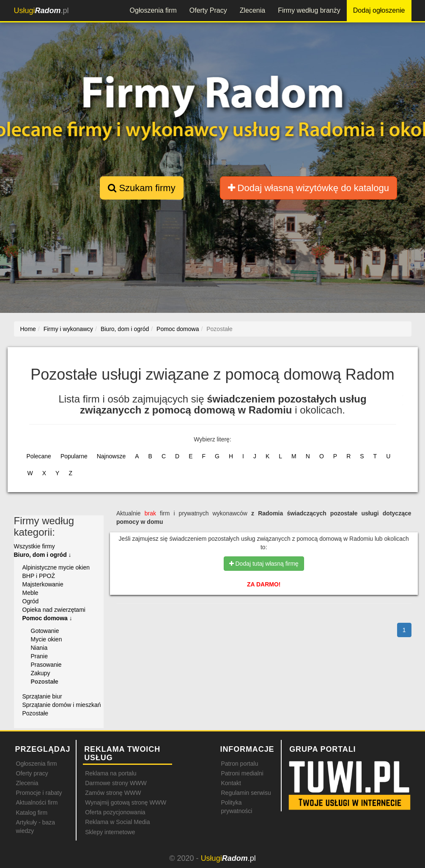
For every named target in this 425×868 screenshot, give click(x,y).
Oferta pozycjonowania (115, 812)
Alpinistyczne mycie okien (56, 567)
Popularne (74, 456)
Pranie (39, 656)
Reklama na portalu (111, 773)
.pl (41, 11)
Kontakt (231, 783)
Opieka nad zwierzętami (54, 610)
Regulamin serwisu (246, 793)
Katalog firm (32, 813)
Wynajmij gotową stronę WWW (126, 802)
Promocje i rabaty (39, 793)
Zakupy (41, 673)
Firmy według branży (309, 10)
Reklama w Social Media (117, 822)
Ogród (31, 601)
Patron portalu (239, 764)
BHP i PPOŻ (39, 576)
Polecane (39, 456)
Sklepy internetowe (110, 832)
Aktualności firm (37, 802)
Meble (30, 593)
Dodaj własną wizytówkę (308, 188)
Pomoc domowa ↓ (47, 618)
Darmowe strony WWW (116, 783)
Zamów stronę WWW (113, 793)
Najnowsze (111, 456)
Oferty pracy (32, 773)
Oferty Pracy (208, 10)
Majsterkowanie (43, 584)
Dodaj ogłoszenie (379, 10)
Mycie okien (47, 639)
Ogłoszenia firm (153, 10)
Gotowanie (45, 631)
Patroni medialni (242, 773)
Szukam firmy (141, 188)
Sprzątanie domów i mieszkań (62, 705)
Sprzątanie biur (42, 696)
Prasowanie (46, 665)
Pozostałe (35, 713)
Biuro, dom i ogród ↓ (43, 555)
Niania (39, 648)
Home (28, 329)
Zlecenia (252, 10)
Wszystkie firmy (34, 546)
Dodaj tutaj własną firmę (264, 564)
